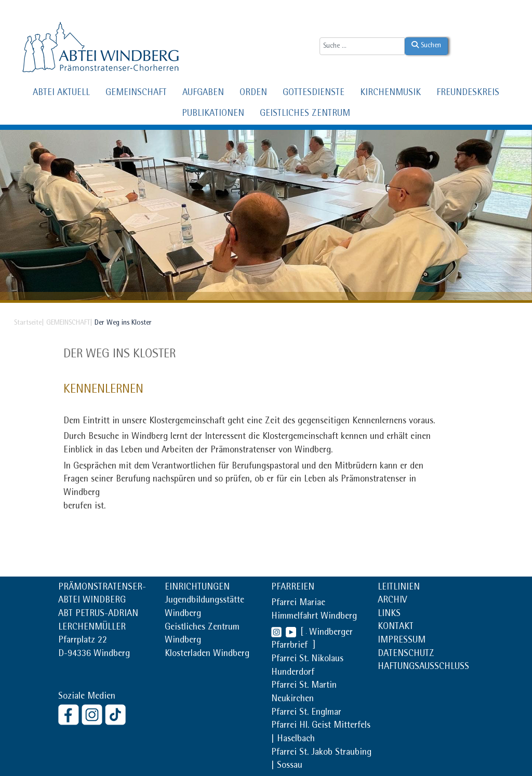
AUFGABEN (203, 93)
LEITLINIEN (399, 588)
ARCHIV (392, 601)
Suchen (426, 45)
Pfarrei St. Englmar (306, 713)
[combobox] (362, 46)
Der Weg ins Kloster (119, 355)
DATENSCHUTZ (406, 654)
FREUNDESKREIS (468, 93)
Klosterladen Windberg (207, 654)
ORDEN (253, 93)
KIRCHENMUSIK (390, 93)
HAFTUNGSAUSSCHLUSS (423, 667)
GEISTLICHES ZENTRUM (305, 114)
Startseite (28, 323)
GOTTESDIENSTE (314, 93)
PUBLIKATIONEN (213, 114)
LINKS (389, 614)
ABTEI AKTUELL (61, 93)
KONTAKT (396, 627)
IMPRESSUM (402, 641)
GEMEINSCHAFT (136, 93)
